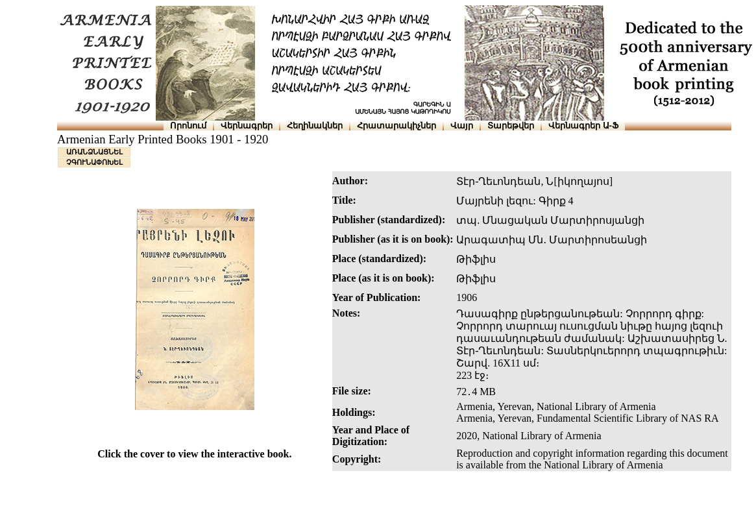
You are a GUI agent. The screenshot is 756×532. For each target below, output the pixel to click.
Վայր (462, 126)
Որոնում (188, 126)
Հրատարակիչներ (396, 126)
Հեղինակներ (315, 126)
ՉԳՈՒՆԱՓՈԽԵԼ (94, 162)
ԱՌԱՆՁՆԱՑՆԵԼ (94, 152)
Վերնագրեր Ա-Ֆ (583, 126)
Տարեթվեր (511, 126)
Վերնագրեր (247, 126)
